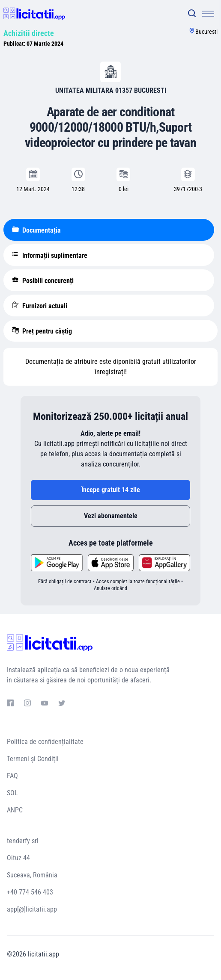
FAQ (12, 776)
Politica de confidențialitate (45, 742)
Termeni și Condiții (33, 759)
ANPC (15, 810)
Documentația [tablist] (36, 230)
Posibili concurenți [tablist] (43, 280)
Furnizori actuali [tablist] (40, 306)
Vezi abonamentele (111, 516)
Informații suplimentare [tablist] (50, 255)
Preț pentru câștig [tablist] (42, 331)
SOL (12, 793)
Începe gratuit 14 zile (111, 490)
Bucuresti (206, 32)
